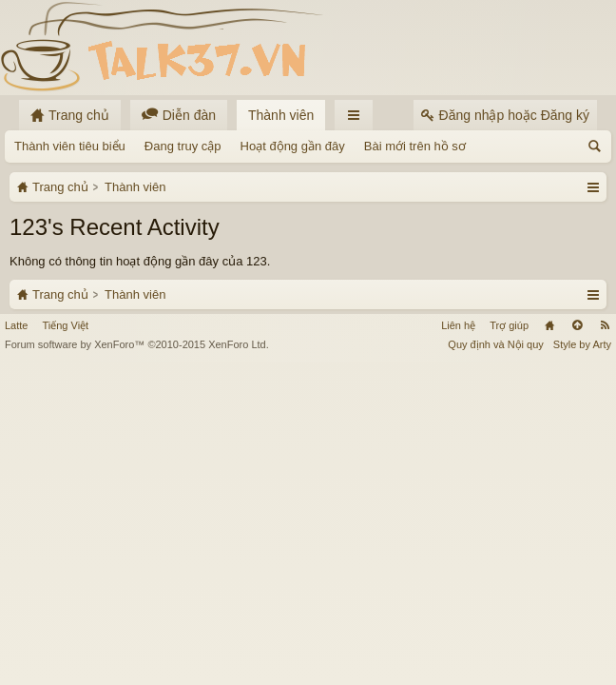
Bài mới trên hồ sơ (415, 146)
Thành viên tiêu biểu (70, 146)
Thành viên (281, 115)
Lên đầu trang (577, 647)
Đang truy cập (183, 146)
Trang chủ (549, 647)
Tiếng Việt (65, 647)
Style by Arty (582, 666)
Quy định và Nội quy (496, 666)
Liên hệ (458, 647)
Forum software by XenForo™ (137, 666)
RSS (605, 647)
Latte (16, 647)
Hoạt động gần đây (293, 146)
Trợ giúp (509, 647)
